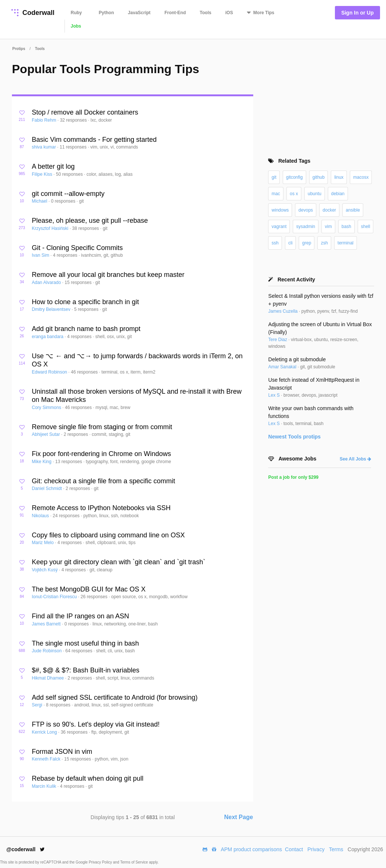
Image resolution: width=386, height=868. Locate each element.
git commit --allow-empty (68, 194)
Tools (206, 13)
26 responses (95, 597)
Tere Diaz (278, 340)
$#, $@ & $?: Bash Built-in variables (85, 670)
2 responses (77, 434)
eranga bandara (48, 337)
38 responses (86, 228)
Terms (336, 849)
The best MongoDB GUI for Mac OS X (89, 589)
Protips (19, 49)
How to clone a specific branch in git (85, 302)
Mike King (42, 462)
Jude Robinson (47, 651)
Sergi (37, 705)
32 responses (74, 120)
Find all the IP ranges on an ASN (80, 616)
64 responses (79, 651)
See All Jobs (355, 459)
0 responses (64, 201)
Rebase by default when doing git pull (87, 778)
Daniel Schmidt (47, 488)
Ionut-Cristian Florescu (55, 597)
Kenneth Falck (47, 759)
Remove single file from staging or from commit (102, 427)
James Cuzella (283, 311)
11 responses (74, 147)
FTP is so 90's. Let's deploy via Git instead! (96, 724)
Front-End (175, 13)
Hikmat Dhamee (48, 678)
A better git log (53, 166)
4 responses (66, 255)
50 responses (70, 174)
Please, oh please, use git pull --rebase (90, 221)
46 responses (85, 372)
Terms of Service (134, 862)
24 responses (67, 516)
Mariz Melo (43, 543)
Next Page (238, 817)
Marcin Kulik (45, 786)
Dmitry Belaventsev (52, 309)
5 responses (87, 309)
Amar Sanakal (283, 367)
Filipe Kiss (43, 174)
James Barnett (47, 624)
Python (106, 13)
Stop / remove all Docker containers (85, 112)
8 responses (59, 705)
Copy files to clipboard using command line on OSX (108, 535)
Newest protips (294, 437)
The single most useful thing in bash (85, 643)
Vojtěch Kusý (45, 570)
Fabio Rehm (45, 120)
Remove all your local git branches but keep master (108, 275)
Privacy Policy (101, 862)
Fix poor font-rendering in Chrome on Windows (101, 454)
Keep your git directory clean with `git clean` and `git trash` (118, 562)
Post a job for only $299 (293, 477)
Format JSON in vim (62, 752)
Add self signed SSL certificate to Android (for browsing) (115, 697)
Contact (294, 849)
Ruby (76, 13)
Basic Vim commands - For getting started (94, 140)
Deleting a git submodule (297, 359)
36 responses (75, 732)
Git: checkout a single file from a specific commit (103, 481)
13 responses (69, 462)
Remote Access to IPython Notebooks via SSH (101, 508)
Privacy (316, 849)
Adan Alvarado (47, 282)
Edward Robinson (50, 372)
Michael (40, 201)
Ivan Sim (41, 255)
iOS (229, 13)
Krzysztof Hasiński (51, 228)
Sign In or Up (357, 13)
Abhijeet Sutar (46, 434)
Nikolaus (41, 516)
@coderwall (26, 849)
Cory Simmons (47, 408)
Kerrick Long (45, 732)
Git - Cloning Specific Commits (77, 248)
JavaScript (139, 13)
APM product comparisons (251, 849)
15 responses (79, 282)
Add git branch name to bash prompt (86, 329)
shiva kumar (44, 147)
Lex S (274, 395)
